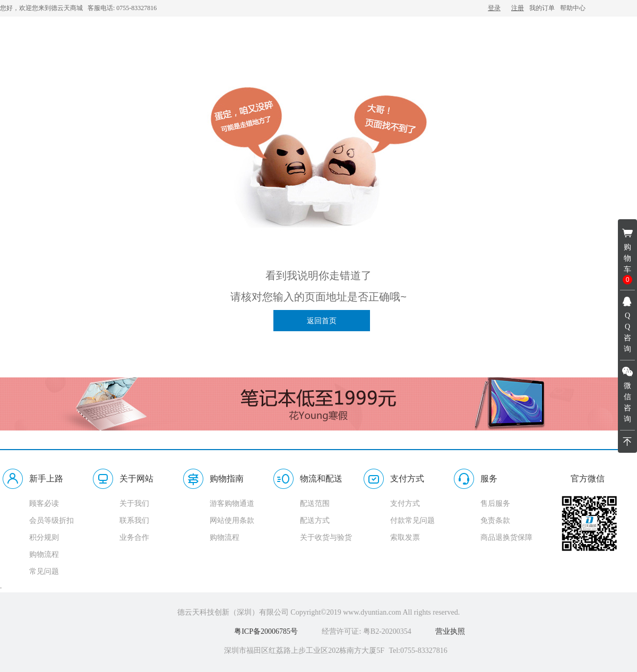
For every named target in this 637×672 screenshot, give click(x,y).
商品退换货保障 (506, 537)
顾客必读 (44, 503)
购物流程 (44, 554)
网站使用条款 (232, 520)
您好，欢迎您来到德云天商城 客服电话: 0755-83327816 (78, 8)
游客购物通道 (232, 503)
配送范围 (315, 503)
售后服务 (495, 503)
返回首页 (322, 321)
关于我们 (134, 503)
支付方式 (405, 503)
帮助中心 (573, 8)
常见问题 (44, 571)
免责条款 (495, 520)
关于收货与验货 (326, 537)
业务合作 (134, 537)
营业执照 (450, 631)
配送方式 (315, 520)
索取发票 (405, 537)
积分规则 (44, 537)
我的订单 (542, 8)
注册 (518, 8)
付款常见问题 (412, 520)
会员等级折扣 (51, 520)
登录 (494, 8)
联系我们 (134, 520)
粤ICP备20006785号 (266, 631)
